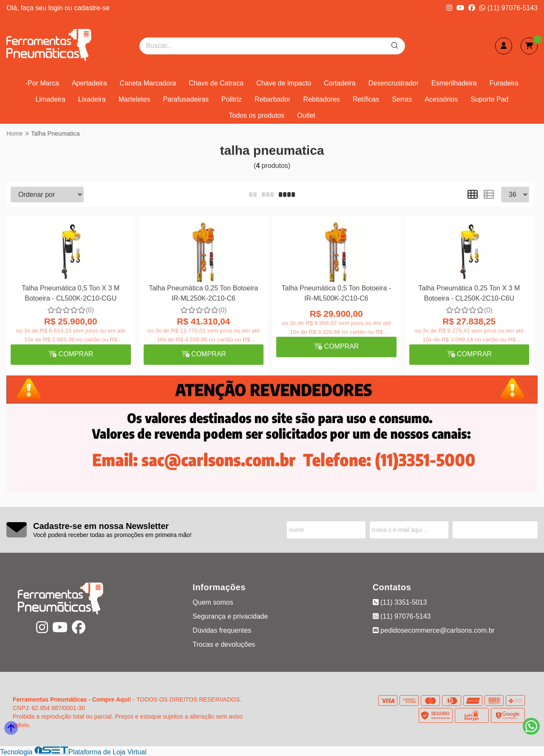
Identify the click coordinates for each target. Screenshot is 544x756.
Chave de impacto (284, 83)
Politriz (232, 99)
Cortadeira (340, 83)
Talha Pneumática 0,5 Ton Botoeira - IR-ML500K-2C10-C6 (336, 293)
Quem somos (213, 602)
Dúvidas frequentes (222, 630)
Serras (402, 99)
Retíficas (366, 99)
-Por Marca (42, 83)
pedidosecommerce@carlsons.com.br (434, 630)
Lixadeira (92, 99)
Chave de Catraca (216, 83)
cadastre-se (92, 8)
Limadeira (51, 99)
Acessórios (441, 99)
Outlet (306, 115)
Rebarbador (273, 99)
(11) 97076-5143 (509, 8)
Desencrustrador (394, 83)
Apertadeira (89, 83)
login (57, 8)
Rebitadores (322, 99)
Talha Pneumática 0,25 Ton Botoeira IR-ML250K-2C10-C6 (203, 293)
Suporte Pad (490, 99)
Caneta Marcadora (148, 83)
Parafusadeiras (186, 99)
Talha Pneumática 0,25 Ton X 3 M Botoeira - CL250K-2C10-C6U (469, 293)
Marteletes (135, 99)
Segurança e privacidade (230, 616)
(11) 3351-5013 (400, 602)
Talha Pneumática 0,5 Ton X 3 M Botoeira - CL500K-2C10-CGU (71, 293)
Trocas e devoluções (224, 644)
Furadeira (504, 83)
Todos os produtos (256, 115)
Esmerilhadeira (454, 83)
